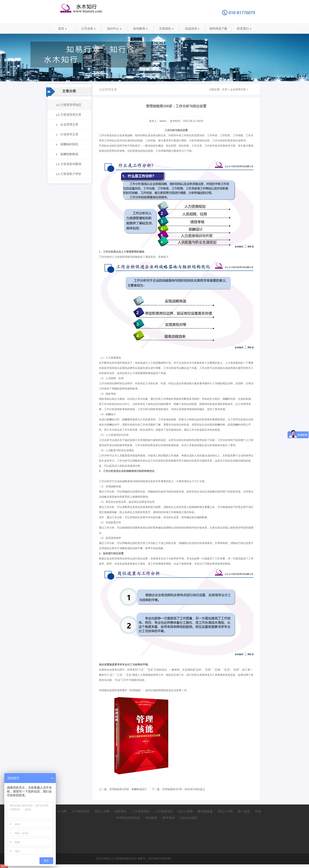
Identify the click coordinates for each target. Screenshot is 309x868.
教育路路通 (205, 811)
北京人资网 (185, 811)
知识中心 (114, 29)
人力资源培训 (80, 811)
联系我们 (244, 29)
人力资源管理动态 (69, 105)
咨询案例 (140, 29)
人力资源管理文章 (69, 115)
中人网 (62, 811)
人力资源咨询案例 (69, 164)
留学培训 (168, 818)
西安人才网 (225, 811)
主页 (225, 89)
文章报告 (166, 29)
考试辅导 (151, 818)
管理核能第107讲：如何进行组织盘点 (184, 789)
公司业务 (89, 29)
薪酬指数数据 (69, 154)
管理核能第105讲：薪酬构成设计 (128, 789)
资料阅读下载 (218, 29)
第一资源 (244, 811)
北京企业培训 (188, 818)
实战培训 (192, 29)
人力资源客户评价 (69, 174)
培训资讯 (120, 811)
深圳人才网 (102, 811)
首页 (63, 29)
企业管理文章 (69, 124)
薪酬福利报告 (69, 144)
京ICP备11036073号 (160, 859)
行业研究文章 (69, 134)
